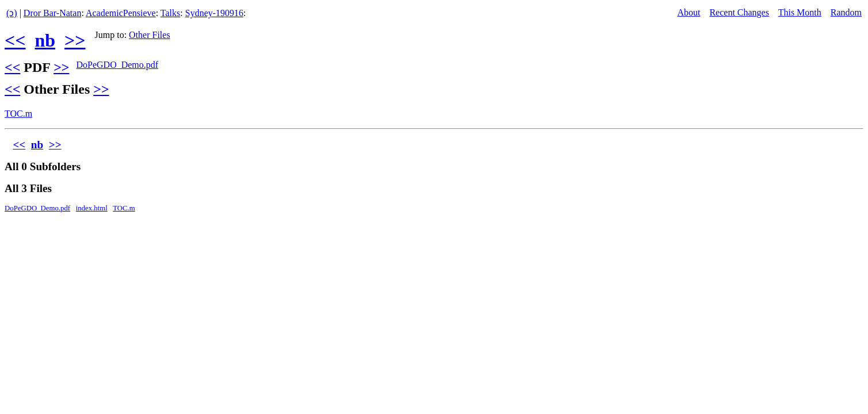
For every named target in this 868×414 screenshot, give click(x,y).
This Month (800, 12)
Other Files (150, 35)
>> (75, 40)
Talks (170, 13)
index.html (92, 208)
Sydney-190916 (214, 13)
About (689, 12)
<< (15, 40)
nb (45, 40)
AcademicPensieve (121, 13)
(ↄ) (12, 13)
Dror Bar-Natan (53, 13)
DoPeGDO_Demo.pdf (117, 65)
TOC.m (18, 114)
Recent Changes (739, 12)
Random (846, 12)
